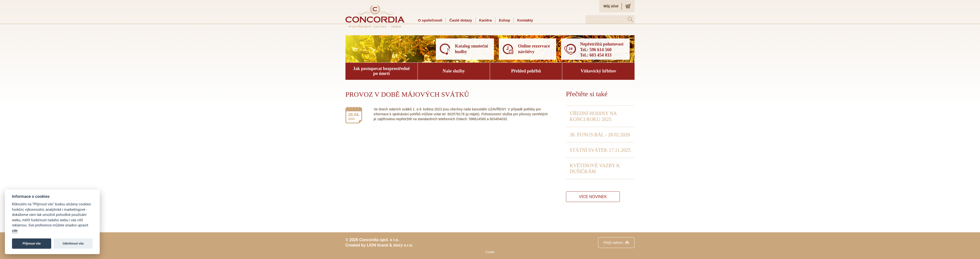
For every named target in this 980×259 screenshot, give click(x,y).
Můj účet (611, 6)
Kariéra (486, 20)
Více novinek (593, 197)
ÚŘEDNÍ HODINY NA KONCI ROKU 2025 (593, 116)
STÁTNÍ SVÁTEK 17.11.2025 (600, 150)
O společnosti (430, 20)
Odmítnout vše (73, 243)
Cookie (490, 252)
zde (15, 231)
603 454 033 (600, 55)
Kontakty (525, 20)
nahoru (613, 243)
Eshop (504, 20)
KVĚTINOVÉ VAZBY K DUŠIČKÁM (595, 168)
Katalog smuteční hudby (472, 49)
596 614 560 (600, 50)
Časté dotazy (461, 20)
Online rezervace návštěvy (534, 49)
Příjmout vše (32, 243)
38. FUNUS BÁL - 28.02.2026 (600, 135)
